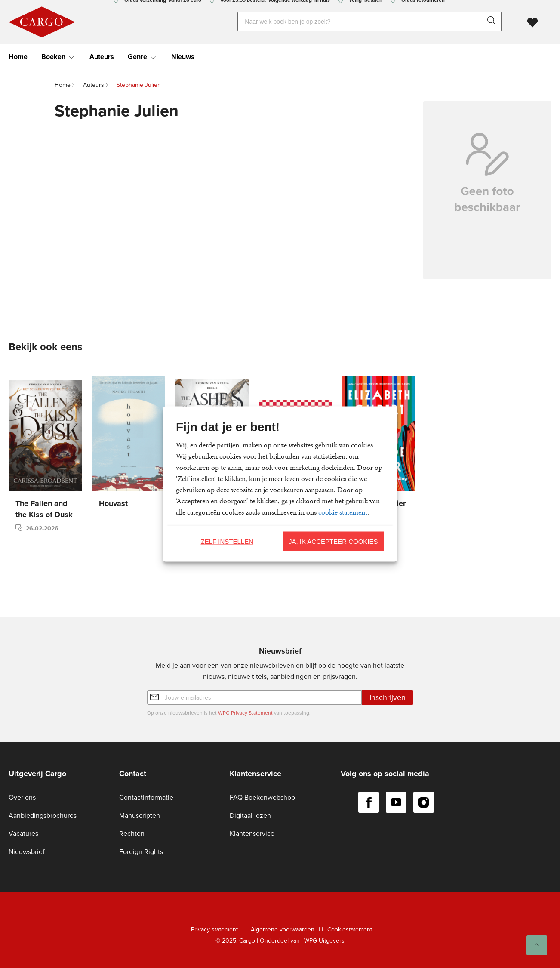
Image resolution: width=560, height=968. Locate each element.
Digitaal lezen (250, 815)
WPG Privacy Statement (245, 713)
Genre (137, 56)
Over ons (22, 797)
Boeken (53, 56)
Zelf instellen (227, 541)
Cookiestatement (350, 929)
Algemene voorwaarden (283, 929)
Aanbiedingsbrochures (43, 815)
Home (18, 56)
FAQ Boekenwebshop (262, 797)
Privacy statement (214, 929)
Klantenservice (252, 834)
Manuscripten (140, 815)
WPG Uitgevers (324, 941)
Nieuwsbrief (27, 852)
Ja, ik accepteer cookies (333, 541)
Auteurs (102, 56)
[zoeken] (493, 21)
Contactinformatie (146, 797)
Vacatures (23, 834)
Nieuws (183, 56)
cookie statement (343, 512)
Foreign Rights (141, 852)
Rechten (132, 834)
